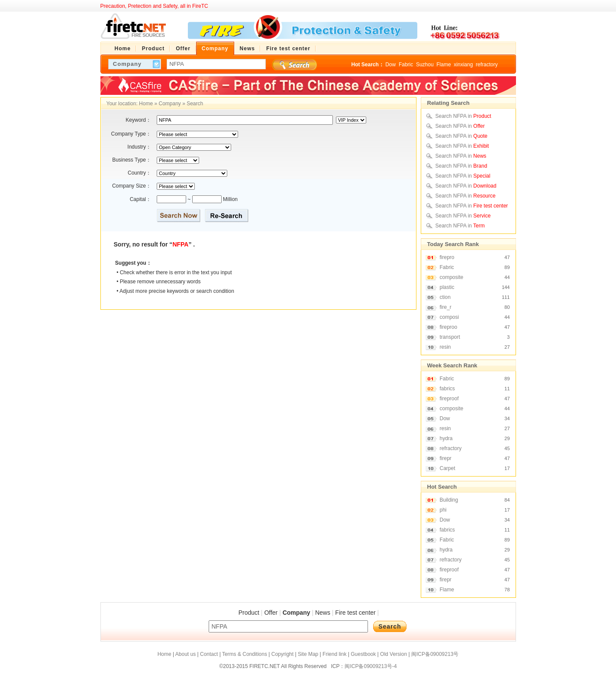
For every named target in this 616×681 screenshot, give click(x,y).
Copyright (282, 654)
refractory (487, 65)
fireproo (449, 327)
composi (450, 317)
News (323, 613)
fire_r (446, 307)
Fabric (406, 65)
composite (452, 277)
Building (449, 500)
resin (445, 347)
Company (169, 104)
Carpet (448, 468)
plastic (447, 287)
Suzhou (425, 65)
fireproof (449, 399)
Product (249, 613)
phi (443, 510)
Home (146, 104)
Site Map (308, 654)
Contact (209, 654)
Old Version (393, 654)
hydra (446, 438)
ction (445, 297)
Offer (271, 613)
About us (185, 654)
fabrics (447, 389)
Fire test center (355, 613)
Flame (443, 65)
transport (450, 337)
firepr (446, 458)
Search (195, 104)
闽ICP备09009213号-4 (371, 666)
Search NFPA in (463, 116)
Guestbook (363, 654)
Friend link (334, 654)
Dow (390, 65)
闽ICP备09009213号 (435, 654)
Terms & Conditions (245, 654)
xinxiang (463, 65)
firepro (447, 257)
